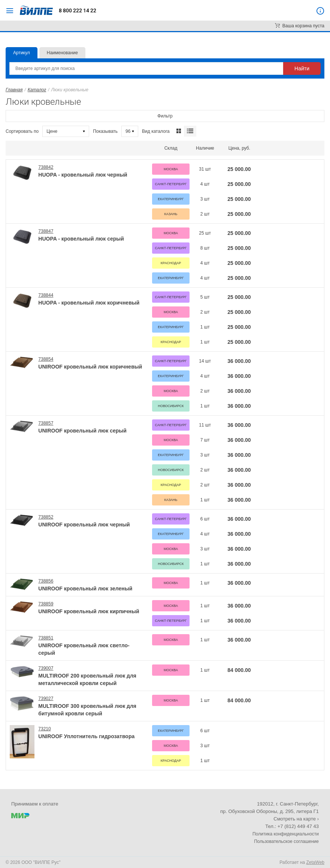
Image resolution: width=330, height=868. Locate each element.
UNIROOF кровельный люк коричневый (90, 367)
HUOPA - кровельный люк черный (83, 175)
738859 (46, 604)
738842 (46, 167)
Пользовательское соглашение (286, 841)
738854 (46, 359)
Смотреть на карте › (296, 819)
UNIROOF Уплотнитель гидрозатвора (86, 736)
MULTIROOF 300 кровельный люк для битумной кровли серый (87, 710)
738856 (46, 581)
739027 (46, 699)
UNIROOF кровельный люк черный (84, 525)
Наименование (62, 53)
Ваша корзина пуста (300, 26)
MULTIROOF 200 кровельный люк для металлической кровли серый (87, 679)
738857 (46, 423)
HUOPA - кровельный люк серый (81, 239)
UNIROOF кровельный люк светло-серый (84, 649)
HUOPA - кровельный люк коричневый (89, 303)
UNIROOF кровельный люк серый (82, 431)
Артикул (22, 53)
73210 (44, 729)
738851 (46, 638)
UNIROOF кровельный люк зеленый (85, 589)
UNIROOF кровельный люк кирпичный (89, 611)
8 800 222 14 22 (78, 10)
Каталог (37, 90)
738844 (46, 295)
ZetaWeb (315, 862)
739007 (46, 668)
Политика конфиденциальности (286, 834)
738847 (46, 231)
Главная (14, 90)
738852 (46, 517)
